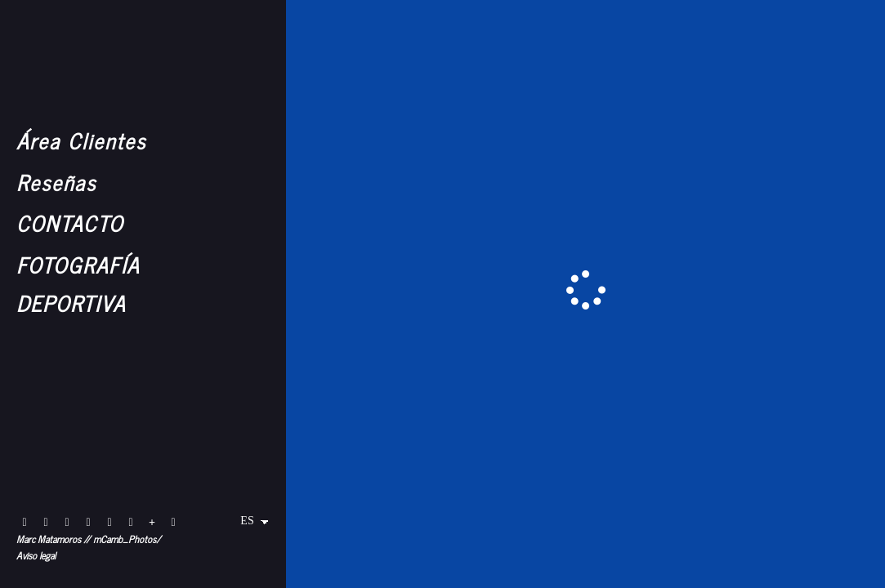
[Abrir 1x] (131, 523)
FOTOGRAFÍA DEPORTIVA (78, 283)
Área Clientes (81, 140)
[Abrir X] (110, 523)
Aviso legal (36, 555)
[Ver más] (152, 523)
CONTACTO (70, 223)
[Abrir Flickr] (25, 523)
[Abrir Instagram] (46, 523)
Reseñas (56, 182)
